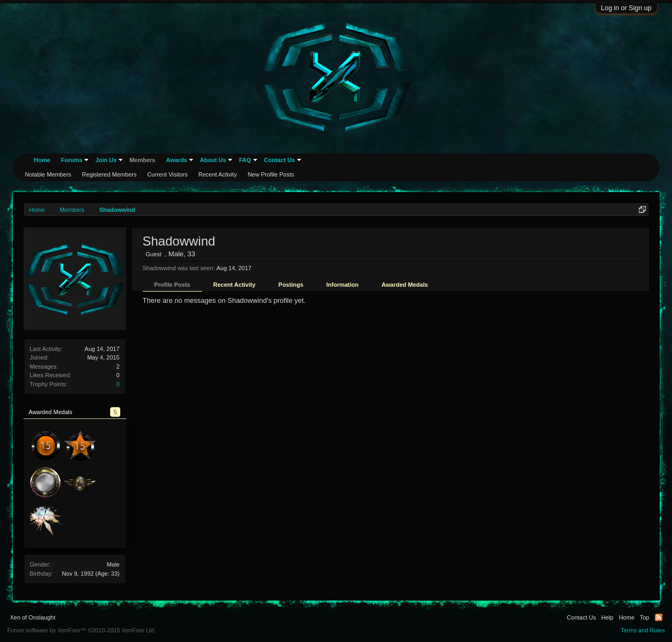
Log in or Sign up (626, 8)
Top (645, 617)
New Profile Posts (271, 174)
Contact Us (280, 160)
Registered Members (109, 174)
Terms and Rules (643, 630)
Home (43, 160)
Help (608, 617)
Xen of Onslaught (33, 617)
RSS (659, 617)
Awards (176, 160)
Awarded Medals (405, 285)
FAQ (245, 160)
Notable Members (48, 174)
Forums (72, 160)
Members (142, 160)
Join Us (106, 160)
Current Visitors (167, 174)
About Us (213, 160)
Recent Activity (234, 285)
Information (342, 285)
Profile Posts (172, 285)
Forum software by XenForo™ (82, 630)
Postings (291, 285)
